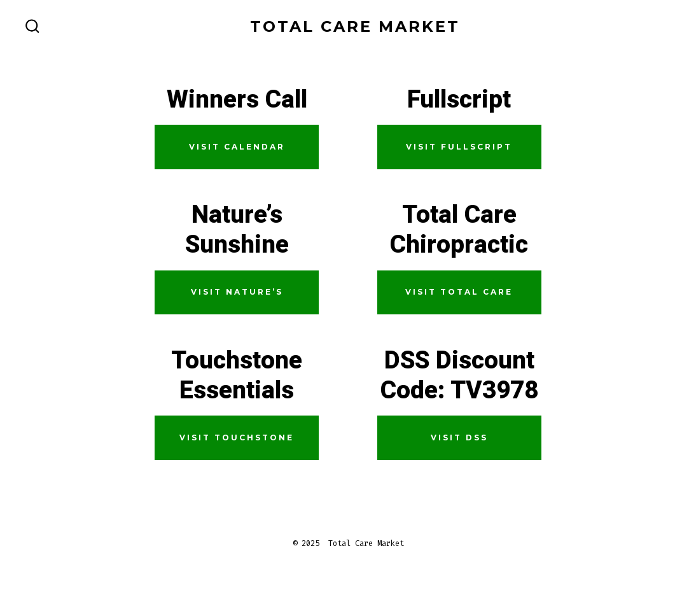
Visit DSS (459, 437)
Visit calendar (237, 147)
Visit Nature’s (237, 292)
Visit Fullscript (459, 147)
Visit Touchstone (237, 437)
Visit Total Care (459, 292)
